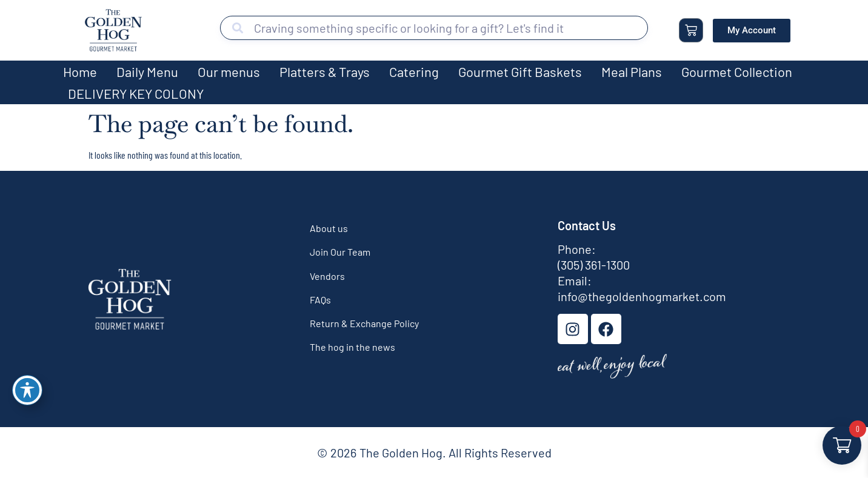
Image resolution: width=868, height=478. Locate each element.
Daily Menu (147, 71)
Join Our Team (340, 252)
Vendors (327, 276)
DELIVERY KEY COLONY (136, 93)
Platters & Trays (325, 71)
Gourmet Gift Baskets (520, 71)
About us (329, 228)
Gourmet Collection (737, 71)
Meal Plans (632, 71)
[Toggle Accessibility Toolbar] (27, 390)
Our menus (229, 71)
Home (80, 71)
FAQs (320, 300)
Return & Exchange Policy (364, 323)
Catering (414, 71)
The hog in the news (352, 347)
